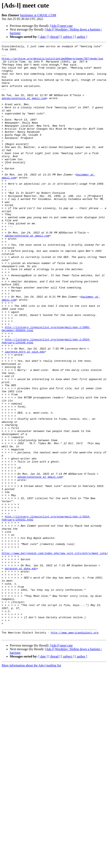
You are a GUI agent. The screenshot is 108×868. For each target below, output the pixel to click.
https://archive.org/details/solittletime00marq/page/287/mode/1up (52, 61)
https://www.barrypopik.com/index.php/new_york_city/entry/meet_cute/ (55, 655)
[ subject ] (68, 37)
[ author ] (81, 37)
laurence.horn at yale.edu (25, 413)
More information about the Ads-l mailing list (31, 784)
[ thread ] (54, 37)
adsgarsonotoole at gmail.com (24, 109)
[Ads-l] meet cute (61, 26)
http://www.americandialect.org (75, 750)
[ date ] (43, 37)
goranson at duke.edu (21, 673)
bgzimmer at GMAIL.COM (38, 15)
